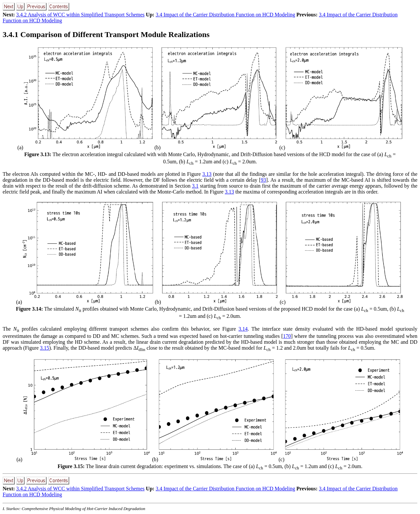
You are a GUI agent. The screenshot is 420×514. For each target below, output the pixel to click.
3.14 (243, 329)
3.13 (207, 174)
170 (287, 336)
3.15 (45, 348)
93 (263, 180)
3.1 (195, 186)
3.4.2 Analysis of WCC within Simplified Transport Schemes (80, 15)
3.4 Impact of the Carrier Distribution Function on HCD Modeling (225, 15)
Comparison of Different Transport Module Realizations (106, 34)
